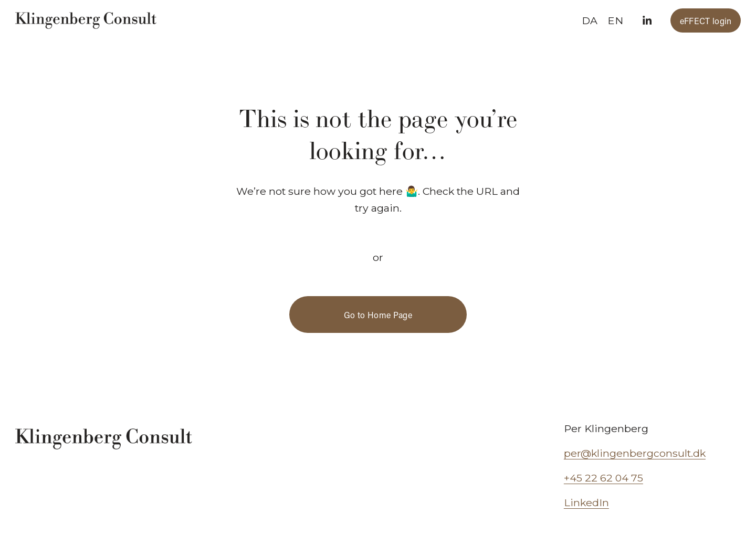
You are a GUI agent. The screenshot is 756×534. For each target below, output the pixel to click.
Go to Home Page (378, 315)
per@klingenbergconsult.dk (635, 453)
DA (590, 20)
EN (615, 20)
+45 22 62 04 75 (603, 478)
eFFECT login (706, 21)
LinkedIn (586, 502)
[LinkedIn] (647, 20)
